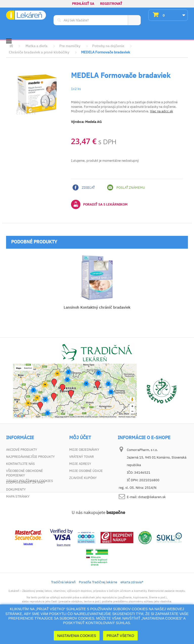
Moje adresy (80, 464)
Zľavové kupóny (83, 478)
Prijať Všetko (120, 636)
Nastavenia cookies (77, 636)
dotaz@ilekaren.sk (152, 497)
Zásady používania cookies (30, 504)
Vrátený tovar (81, 457)
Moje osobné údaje (86, 471)
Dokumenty (16, 489)
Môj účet (80, 438)
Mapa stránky (18, 496)
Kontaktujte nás (20, 464)
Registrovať (111, 4)
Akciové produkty (22, 450)
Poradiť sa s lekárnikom (99, 204)
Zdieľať (84, 187)
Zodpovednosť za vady (26, 482)
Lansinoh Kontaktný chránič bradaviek (97, 307)
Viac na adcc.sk (162, 111)
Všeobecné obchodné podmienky (25, 473)
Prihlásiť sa (83, 4)
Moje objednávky (84, 450)
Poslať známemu (126, 187)
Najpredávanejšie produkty (30, 457)
